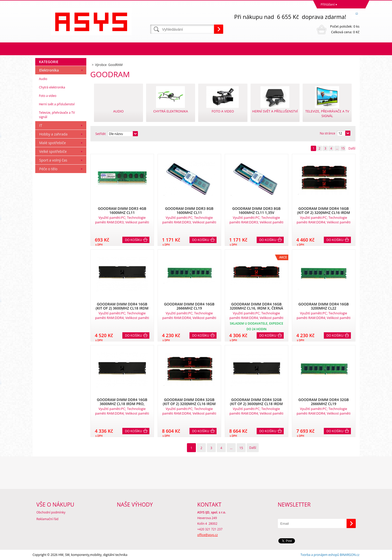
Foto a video (48, 96)
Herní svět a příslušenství (57, 104)
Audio (43, 79)
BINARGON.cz (350, 555)
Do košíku (134, 240)
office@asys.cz (208, 535)
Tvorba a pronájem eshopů (320, 555)
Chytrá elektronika (52, 87)
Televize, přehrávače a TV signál (57, 115)
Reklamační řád (47, 519)
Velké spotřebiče (53, 151)
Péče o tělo (48, 169)
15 (343, 148)
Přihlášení (328, 4)
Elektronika (49, 70)
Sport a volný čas (53, 160)
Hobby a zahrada (54, 134)
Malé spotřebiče (53, 143)
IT (41, 125)
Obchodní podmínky (51, 512)
